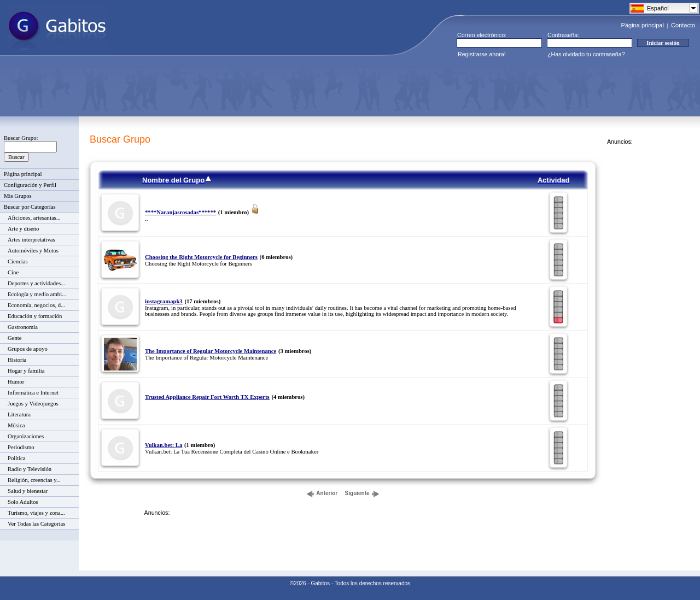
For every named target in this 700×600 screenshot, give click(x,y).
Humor (16, 382)
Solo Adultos (23, 502)
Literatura (19, 414)
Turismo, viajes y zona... (36, 513)
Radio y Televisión (30, 469)
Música (16, 425)
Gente (14, 338)
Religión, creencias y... (34, 480)
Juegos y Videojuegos (33, 404)
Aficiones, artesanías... (34, 218)
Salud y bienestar (28, 491)
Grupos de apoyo (28, 349)
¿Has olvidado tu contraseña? (586, 54)
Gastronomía (23, 327)
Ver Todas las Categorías (36, 524)
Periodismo (21, 447)
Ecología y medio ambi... (37, 294)
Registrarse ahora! (482, 54)
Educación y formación (35, 316)
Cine (13, 272)
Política (17, 458)
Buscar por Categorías (30, 207)
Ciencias (18, 261)
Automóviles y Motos (33, 251)
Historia (17, 360)
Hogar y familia (26, 371)
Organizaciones (26, 436)
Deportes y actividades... (36, 283)
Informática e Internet (33, 393)
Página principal (643, 25)
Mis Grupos (18, 196)
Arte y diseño (23, 229)
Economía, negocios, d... (36, 305)
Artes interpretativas (31, 240)
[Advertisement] (206, 87)
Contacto (683, 25)
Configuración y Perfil (30, 185)
